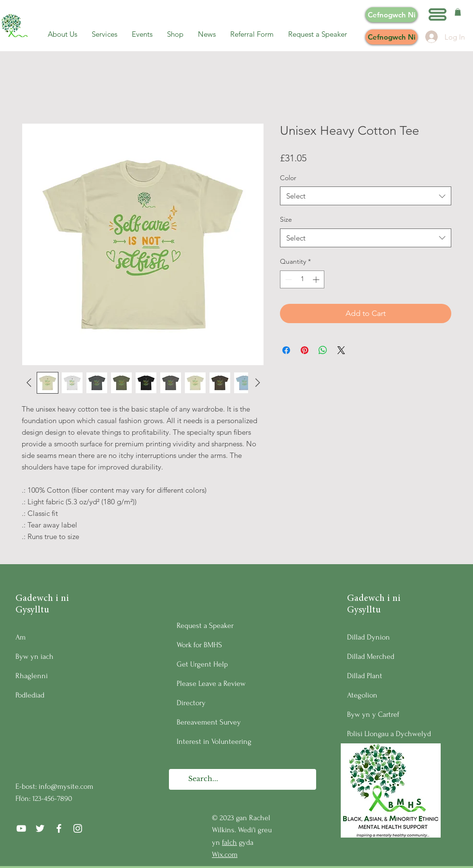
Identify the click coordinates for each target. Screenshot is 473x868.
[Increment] (317, 279)
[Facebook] (59, 828)
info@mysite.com (66, 786)
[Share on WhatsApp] (323, 350)
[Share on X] (341, 350)
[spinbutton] (302, 279)
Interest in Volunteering (214, 741)
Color (288, 178)
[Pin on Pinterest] (305, 350)
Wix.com (225, 854)
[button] (438, 14)
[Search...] (242, 779)
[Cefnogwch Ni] (391, 15)
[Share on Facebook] (286, 350)
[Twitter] (40, 828)
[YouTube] (21, 828)
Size (286, 219)
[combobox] (366, 196)
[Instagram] (78, 828)
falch (230, 842)
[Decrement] (287, 279)
